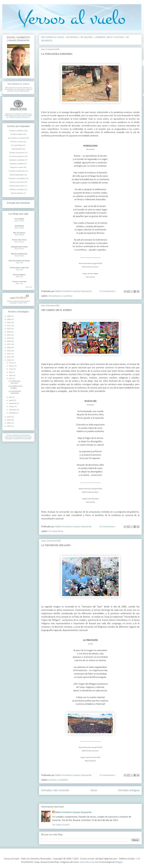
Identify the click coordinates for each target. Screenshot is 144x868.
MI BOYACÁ (72, 37)
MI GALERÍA (86, 37)
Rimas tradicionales (17, 175)
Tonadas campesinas (17, 153)
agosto (12, 400)
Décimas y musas (17, 142)
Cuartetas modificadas (17, 171)
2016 (9, 341)
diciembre (13, 413)
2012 (9, 329)
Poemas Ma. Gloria (19, 240)
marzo (11, 369)
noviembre (13, 410)
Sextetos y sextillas (17, 164)
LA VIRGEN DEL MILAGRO (56, 545)
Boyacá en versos (17, 167)
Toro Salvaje (19, 219)
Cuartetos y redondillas (17, 178)
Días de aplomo (19, 233)
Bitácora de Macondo (19, 254)
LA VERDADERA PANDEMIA (57, 54)
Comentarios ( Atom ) (97, 799)
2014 (9, 335)
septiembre (13, 403)
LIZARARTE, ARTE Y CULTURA (109, 37)
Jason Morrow (87, 862)
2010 (9, 322)
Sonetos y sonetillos (58, 780)
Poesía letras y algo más (19, 268)
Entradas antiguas (129, 790)
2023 (9, 417)
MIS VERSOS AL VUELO (53, 37)
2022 (9, 360)
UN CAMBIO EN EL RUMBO (57, 310)
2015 (9, 338)
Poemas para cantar (17, 186)
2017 (9, 344)
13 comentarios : (108, 291)
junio (11, 378)
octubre (12, 406)
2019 (9, 351)
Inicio (94, 790)
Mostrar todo (29, 287)
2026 (9, 426)
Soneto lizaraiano (17, 193)
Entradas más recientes (55, 790)
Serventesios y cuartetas (60, 296)
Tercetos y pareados (17, 182)
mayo (11, 375)
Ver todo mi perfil (61, 825)
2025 (9, 423)
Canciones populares (17, 156)
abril (11, 372)
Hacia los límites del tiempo (19, 261)
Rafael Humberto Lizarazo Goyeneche (73, 812)
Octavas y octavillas (17, 189)
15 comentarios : (108, 527)
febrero (12, 366)
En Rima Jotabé (16, 134)
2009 (9, 319)
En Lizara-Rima (56, 531)
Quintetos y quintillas (17, 160)
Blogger (119, 862)
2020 (9, 354)
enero (11, 363)
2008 (9, 316)
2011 (9, 326)
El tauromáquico (19, 275)
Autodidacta (19, 226)
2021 (9, 357)
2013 (9, 332)
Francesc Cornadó (19, 282)
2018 (9, 348)
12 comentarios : (108, 775)
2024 (9, 420)
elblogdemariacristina (19, 247)
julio (11, 397)
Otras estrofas (17, 149)
